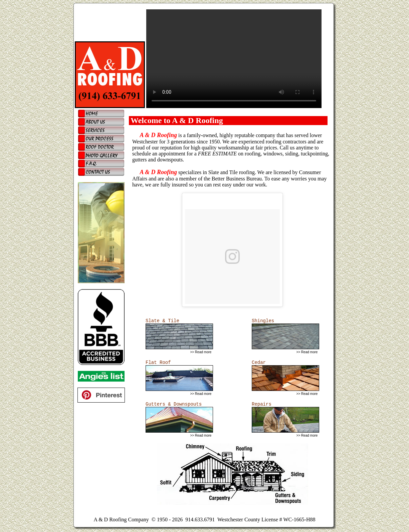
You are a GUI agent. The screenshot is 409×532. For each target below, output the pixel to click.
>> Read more (201, 352)
